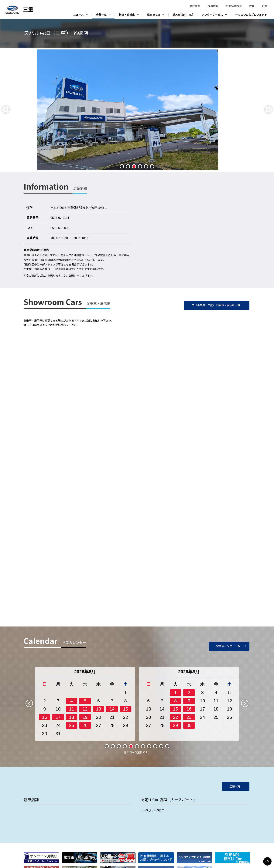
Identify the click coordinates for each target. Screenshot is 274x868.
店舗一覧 (235, 786)
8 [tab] (149, 746)
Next (272, 109)
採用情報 (213, 6)
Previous (9, 109)
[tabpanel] (137, 110)
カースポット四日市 (153, 810)
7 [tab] (143, 746)
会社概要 (195, 6)
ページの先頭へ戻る (272, 859)
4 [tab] (140, 166)
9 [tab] (155, 746)
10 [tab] (161, 746)
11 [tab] (167, 746)
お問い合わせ (234, 6)
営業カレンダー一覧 (228, 646)
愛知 (252, 6)
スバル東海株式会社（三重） (28, 10)
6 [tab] (152, 166)
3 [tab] (134, 166)
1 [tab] (122, 166)
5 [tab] (146, 166)
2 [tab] (128, 166)
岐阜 (265, 6)
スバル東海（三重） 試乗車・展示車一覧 (216, 305)
